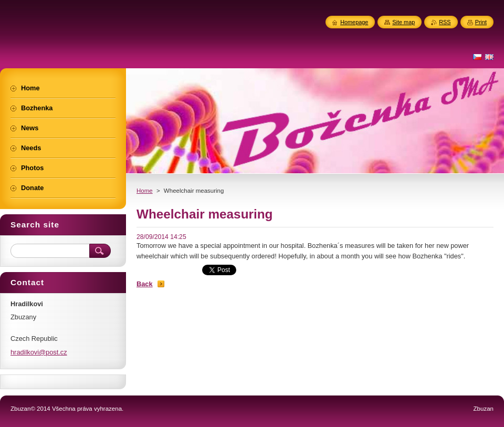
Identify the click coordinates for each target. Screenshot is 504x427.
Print (481, 22)
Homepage (354, 22)
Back (145, 284)
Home (145, 191)
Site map (403, 22)
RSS (445, 22)
